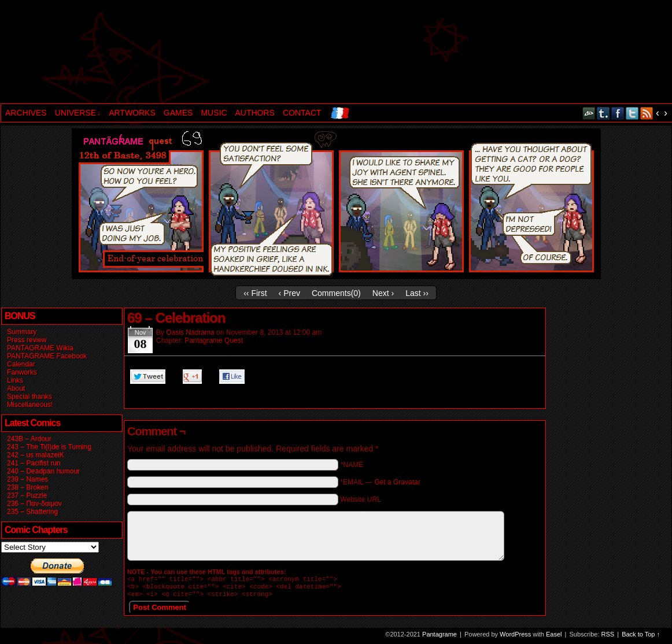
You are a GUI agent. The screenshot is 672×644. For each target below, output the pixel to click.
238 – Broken (27, 487)
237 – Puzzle (27, 495)
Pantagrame (199, 53)
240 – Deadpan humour (43, 471)
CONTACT (302, 113)
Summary (22, 332)
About (16, 388)
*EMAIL (380, 482)
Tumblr (603, 113)
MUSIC (214, 113)
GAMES (178, 113)
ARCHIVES (26, 113)
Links (15, 380)
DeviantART (589, 113)
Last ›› (417, 293)
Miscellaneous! (30, 405)
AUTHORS (255, 113)
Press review (27, 340)
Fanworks (22, 372)
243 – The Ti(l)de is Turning (49, 447)
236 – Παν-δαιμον (34, 504)
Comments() (336, 293)
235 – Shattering (32, 512)
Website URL (360, 499)
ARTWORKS (132, 113)
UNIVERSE (78, 113)
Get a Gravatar (397, 482)
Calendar (21, 364)
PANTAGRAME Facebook (47, 356)
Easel (554, 638)
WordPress (515, 638)
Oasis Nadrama (190, 332)
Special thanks (29, 397)
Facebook (618, 113)
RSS (647, 113)
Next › (383, 293)
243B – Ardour (29, 439)
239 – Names (27, 479)
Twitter (632, 113)
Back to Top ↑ (641, 638)
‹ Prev (289, 293)
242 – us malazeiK (36, 455)
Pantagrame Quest (214, 340)
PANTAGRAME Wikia (40, 348)
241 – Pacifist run (34, 463)
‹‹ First (255, 293)
